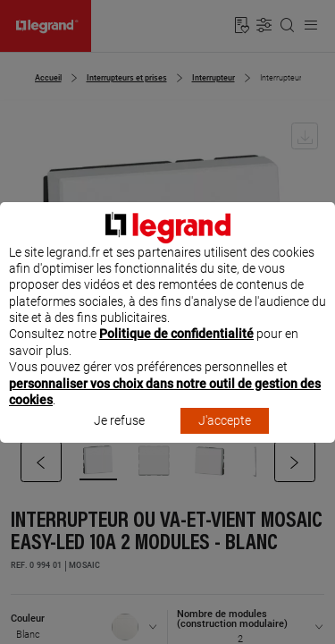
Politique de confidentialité (176, 351)
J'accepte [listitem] (225, 437)
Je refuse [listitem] (119, 437)
